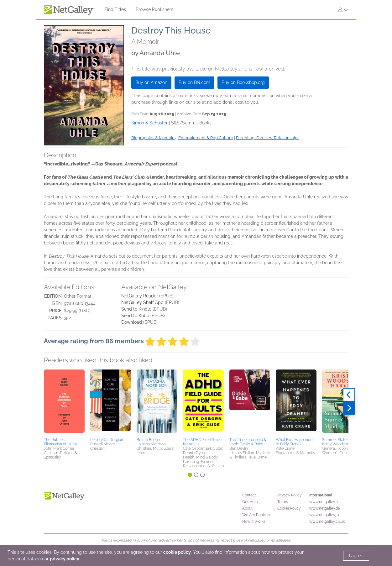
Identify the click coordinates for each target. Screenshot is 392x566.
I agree (356, 556)
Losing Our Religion (107, 440)
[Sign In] (343, 10)
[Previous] (349, 395)
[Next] (349, 408)
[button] (64, 402)
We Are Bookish (256, 515)
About (247, 508)
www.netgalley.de (325, 508)
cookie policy (177, 552)
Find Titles (115, 9)
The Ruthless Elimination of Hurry (60, 442)
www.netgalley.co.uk (327, 521)
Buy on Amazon (151, 82)
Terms (283, 502)
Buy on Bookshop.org (243, 82)
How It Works (254, 521)
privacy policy (65, 559)
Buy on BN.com (194, 82)
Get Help (250, 502)
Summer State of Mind (341, 440)
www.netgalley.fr (324, 502)
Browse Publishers (154, 9)
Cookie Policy (289, 508)
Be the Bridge (148, 440)
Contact (249, 495)
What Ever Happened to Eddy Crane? (294, 442)
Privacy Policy (290, 495)
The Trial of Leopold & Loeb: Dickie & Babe (248, 442)
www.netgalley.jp (324, 515)
